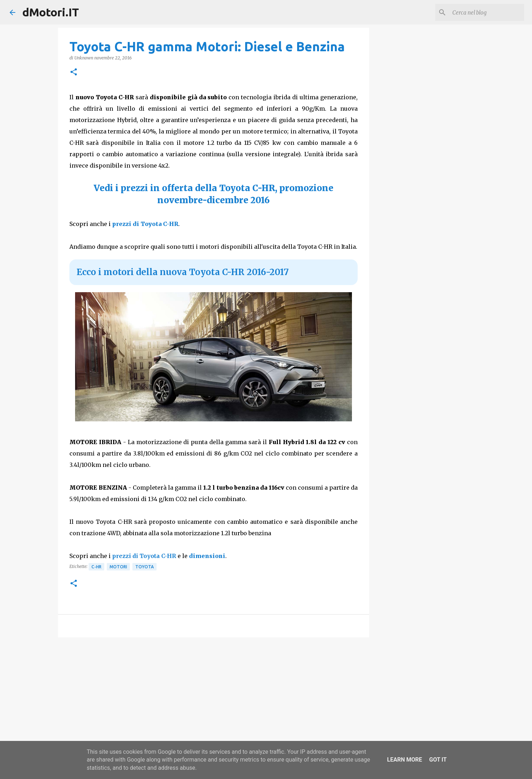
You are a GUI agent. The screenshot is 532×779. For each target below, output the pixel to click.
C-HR (96, 567)
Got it (438, 760)
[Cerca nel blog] (487, 12)
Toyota (144, 567)
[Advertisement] (214, 698)
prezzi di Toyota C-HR (145, 224)
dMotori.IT (51, 12)
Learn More (405, 760)
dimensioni (207, 556)
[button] (74, 72)
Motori (118, 567)
